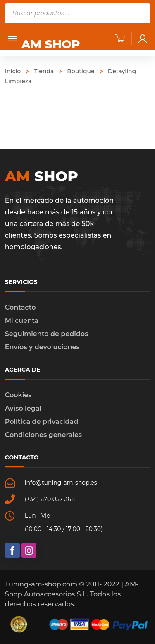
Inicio (13, 71)
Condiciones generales (43, 435)
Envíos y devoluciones (42, 347)
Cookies (18, 395)
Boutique (81, 71)
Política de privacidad (42, 422)
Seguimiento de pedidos (47, 334)
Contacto (20, 307)
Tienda (44, 71)
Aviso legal (23, 408)
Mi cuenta (22, 321)
